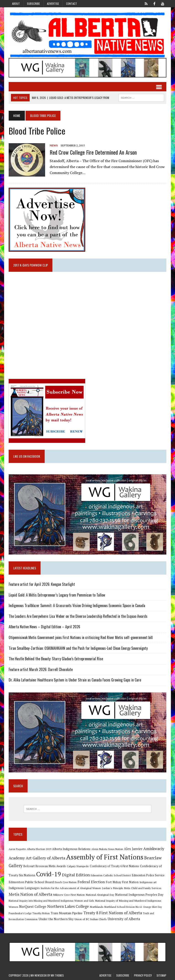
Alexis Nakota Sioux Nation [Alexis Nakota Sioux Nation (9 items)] (107, 849)
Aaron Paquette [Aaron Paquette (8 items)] (17, 849)
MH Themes (57, 975)
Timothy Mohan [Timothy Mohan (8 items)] (41, 913)
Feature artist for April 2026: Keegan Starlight (42, 584)
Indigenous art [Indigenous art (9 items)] (148, 882)
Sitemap (161, 975)
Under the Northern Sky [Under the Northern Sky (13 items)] (56, 919)
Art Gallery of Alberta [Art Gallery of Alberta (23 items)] (45, 858)
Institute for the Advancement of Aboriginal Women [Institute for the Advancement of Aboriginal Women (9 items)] (71, 888)
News (54, 145)
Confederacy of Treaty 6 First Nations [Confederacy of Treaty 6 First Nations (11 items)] (114, 866)
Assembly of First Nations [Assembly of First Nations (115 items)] (105, 857)
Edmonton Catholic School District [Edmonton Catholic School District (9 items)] (111, 875)
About (16, 4)
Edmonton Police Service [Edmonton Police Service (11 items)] (148, 875)
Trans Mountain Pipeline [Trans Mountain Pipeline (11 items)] (67, 913)
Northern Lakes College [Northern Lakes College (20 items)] (68, 906)
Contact (72, 4)
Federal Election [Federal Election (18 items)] (91, 882)
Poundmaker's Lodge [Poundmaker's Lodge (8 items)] (20, 913)
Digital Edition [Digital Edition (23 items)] (76, 875)
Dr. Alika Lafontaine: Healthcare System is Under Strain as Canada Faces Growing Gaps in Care (75, 680)
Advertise (53, 4)
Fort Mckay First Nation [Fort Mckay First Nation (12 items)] (122, 882)
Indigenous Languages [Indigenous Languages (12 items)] (24, 888)
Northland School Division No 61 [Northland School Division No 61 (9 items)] (123, 907)
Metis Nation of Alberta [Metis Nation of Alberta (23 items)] (30, 894)
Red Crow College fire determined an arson (93, 152)
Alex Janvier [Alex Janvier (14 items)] (133, 849)
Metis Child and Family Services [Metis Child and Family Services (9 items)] (143, 888)
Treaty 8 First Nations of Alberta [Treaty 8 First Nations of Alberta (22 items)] (113, 913)
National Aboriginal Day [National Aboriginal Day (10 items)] (100, 895)
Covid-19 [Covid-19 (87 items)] (49, 874)
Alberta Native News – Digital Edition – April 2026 (44, 627)
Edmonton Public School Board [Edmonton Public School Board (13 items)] (31, 882)
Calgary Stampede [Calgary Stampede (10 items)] (78, 866)
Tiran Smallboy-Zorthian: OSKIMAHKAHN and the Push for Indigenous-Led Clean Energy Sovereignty (78, 648)
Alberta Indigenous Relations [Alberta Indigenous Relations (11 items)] (71, 849)
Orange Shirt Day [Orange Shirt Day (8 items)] (152, 907)
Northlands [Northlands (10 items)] (97, 907)
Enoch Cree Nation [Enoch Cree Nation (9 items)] (66, 882)
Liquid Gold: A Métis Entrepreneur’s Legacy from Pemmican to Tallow (57, 595)
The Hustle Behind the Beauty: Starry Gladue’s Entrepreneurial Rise (56, 659)
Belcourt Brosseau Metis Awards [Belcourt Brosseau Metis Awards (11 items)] (45, 866)
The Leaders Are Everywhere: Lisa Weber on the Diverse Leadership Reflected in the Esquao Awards (78, 616)
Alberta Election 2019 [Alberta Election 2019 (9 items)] (39, 849)
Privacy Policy (143, 975)
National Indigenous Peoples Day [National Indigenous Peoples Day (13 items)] (139, 894)
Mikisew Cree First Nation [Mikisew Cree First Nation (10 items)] (69, 895)
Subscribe (33, 4)
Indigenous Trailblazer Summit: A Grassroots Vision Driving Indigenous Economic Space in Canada (77, 605)
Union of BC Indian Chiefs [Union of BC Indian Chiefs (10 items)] (91, 919)
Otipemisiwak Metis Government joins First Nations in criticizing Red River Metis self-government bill (81, 637)
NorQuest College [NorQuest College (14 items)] (33, 907)
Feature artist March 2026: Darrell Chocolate (41, 669)
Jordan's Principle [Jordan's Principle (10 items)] (113, 888)
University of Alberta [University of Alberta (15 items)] (124, 919)
